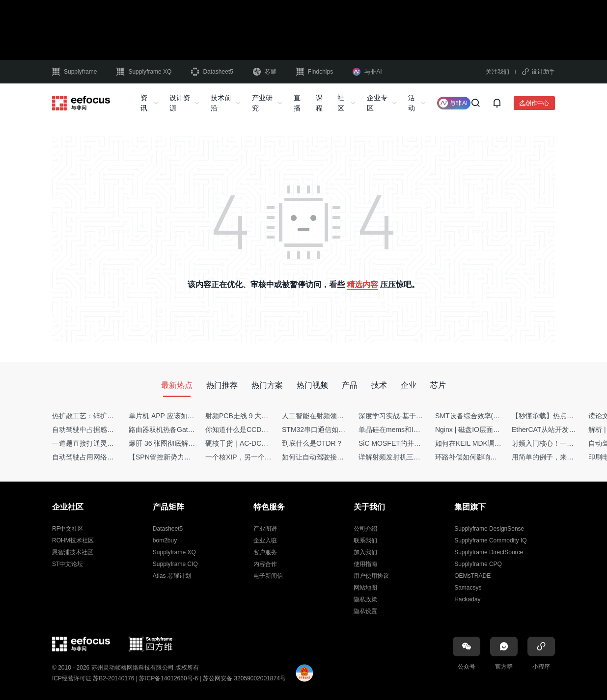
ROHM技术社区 (73, 540)
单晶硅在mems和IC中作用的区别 (409, 430)
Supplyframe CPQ (478, 564)
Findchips (315, 72)
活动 (412, 103)
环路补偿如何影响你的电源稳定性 (487, 457)
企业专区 (377, 103)
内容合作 (265, 564)
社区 (341, 103)
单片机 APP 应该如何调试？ (172, 416)
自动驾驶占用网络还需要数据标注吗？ (110, 457)
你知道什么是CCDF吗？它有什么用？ (263, 430)
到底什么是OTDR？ (312, 443)
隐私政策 (365, 599)
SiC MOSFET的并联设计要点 (403, 443)
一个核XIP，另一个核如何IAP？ (254, 457)
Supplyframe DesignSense (489, 529)
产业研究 (262, 103)
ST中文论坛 (68, 564)
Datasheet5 (212, 72)
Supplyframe (74, 72)
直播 (297, 103)
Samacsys (468, 588)
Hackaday (467, 599)
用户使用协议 (371, 576)
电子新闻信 (268, 576)
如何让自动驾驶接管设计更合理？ (333, 457)
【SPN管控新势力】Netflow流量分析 (185, 457)
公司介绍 (365, 529)
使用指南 (365, 564)
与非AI (367, 72)
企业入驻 (265, 540)
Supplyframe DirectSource (489, 552)
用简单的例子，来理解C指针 (555, 457)
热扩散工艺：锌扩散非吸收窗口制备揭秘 (114, 416)
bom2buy (165, 540)
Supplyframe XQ (144, 72)
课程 (319, 103)
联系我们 (365, 540)
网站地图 (365, 588)
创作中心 (537, 103)
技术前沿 (221, 103)
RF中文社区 (68, 529)
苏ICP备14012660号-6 (168, 678)
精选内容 (362, 284)
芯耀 (265, 72)
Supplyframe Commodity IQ (490, 540)
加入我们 (365, 552)
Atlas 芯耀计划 (172, 576)
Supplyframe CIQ (175, 564)
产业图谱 (265, 529)
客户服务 (265, 552)
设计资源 (180, 103)
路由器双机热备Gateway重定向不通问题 (190, 430)
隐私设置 (365, 611)
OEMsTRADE (472, 576)
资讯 (144, 103)
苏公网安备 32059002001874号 (244, 678)
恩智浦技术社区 (73, 552)
